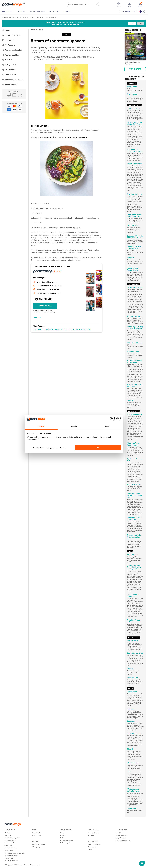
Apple (62, 833)
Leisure (67, 12)
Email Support (37, 835)
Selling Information (94, 844)
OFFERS (21, 12)
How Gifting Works (38, 844)
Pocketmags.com (122, 835)
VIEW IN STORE (135, 69)
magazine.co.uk (121, 838)
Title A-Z (7, 60)
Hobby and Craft (37, 12)
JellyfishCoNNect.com (123, 840)
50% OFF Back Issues (12, 35)
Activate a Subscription (13, 80)
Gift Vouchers (9, 75)
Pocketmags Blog (10, 843)
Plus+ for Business (11, 848)
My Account (8, 45)
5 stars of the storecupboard (47, 17)
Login (90, 849)
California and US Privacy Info (14, 853)
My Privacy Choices (11, 861)
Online (62, 838)
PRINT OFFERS (55, 329)
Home (6, 30)
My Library (8, 40)
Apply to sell (92, 847)
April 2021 (34, 17)
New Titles (8, 835)
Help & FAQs (36, 833)
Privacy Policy (9, 850)
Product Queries (93, 833)
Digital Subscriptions (9, 17)
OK (98, 448)
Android (63, 835)
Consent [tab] (41, 426)
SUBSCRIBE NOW (45, 306)
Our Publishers (9, 845)
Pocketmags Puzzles (12, 50)
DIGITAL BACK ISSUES (83, 329)
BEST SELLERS (8, 12)
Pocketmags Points (66, 840)
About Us (119, 833)
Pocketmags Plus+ (11, 55)
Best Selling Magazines (12, 838)
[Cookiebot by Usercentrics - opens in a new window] (111, 419)
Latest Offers (9, 70)
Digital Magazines (66, 843)
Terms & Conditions (11, 856)
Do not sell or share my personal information (50, 448)
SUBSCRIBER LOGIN (40, 329)
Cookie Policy (9, 858)
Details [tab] (74, 426)
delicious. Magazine (23, 17)
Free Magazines (10, 840)
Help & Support (10, 85)
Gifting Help (36, 847)
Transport (54, 12)
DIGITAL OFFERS (68, 329)
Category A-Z (9, 65)
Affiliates (91, 835)
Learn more (37, 317)
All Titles (7, 833)
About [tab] (107, 426)
